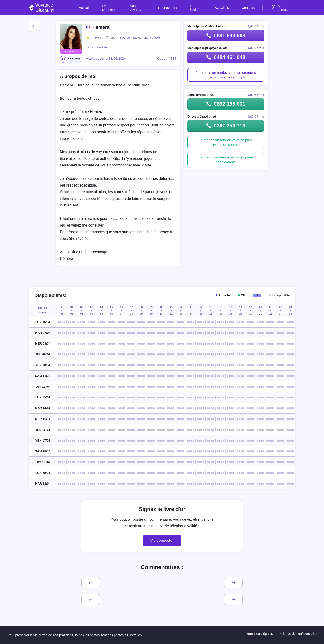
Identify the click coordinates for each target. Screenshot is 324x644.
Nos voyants (155, 6)
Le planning (129, 6)
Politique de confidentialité (297, 634)
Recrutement (181, 6)
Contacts (249, 6)
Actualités (228, 6)
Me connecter (162, 540)
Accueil (108, 6)
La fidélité (205, 6)
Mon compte (286, 6)
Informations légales (258, 634)
